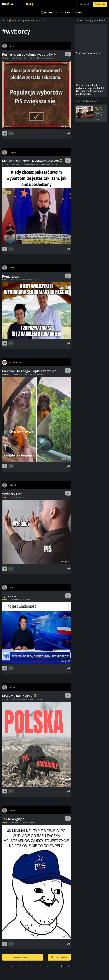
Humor (5, 600)
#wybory (14, 497)
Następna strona (23, 957)
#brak (32, 822)
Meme (4, 280)
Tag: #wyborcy (27, 20)
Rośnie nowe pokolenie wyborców (29, 55)
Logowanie (85, 4)
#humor (24, 374)
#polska (15, 699)
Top (80, 12)
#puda (55, 164)
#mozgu (26, 822)
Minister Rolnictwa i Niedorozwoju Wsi (32, 161)
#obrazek (17, 374)
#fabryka (26, 699)
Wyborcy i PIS (12, 494)
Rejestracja (100, 4)
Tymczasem (11, 596)
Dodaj (30, 4)
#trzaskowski (32, 280)
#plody (27, 58)
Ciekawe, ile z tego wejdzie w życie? (29, 371)
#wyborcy (20, 58)
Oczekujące (51, 12)
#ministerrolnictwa (31, 164)
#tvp (28, 600)
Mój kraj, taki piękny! (19, 696)
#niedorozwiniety (45, 164)
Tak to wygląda (13, 819)
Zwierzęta (6, 374)
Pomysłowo (11, 276)
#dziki (40, 699)
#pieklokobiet (35, 58)
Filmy (68, 12)
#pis (14, 58)
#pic (35, 374)
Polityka (5, 58)
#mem (30, 374)
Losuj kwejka (59, 957)
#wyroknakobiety (47, 58)
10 (5, 966)
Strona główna (9, 20)
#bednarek (23, 280)
